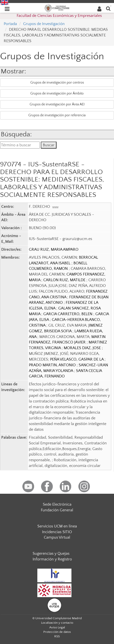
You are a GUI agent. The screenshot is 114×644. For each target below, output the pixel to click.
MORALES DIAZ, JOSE (83, 348)
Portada (10, 24)
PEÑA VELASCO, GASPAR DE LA (77, 359)
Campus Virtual (57, 537)
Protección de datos (57, 632)
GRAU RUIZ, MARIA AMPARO (54, 249)
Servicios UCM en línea (57, 526)
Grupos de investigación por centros (57, 83)
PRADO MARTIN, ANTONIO (53, 365)
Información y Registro (52, 559)
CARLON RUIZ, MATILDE (65, 280)
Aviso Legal (57, 627)
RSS (57, 636)
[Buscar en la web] (108, 8)
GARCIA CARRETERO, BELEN (68, 314)
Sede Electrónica (57, 504)
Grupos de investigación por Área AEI (57, 104)
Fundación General (57, 510)
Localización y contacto (57, 623)
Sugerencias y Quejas (51, 553)
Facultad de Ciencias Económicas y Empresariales (59, 16)
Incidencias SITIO (57, 532)
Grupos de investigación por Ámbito (57, 93)
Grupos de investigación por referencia (57, 115)
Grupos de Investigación (44, 24)
